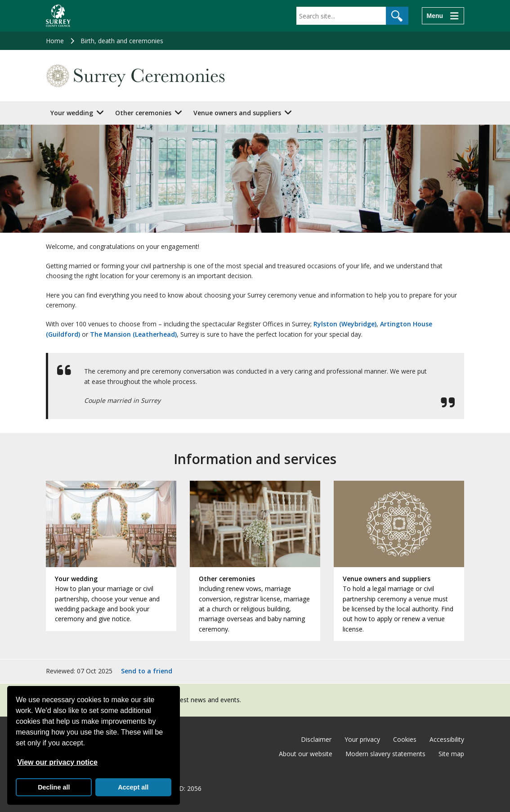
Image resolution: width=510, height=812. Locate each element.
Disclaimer (316, 739)
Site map (451, 754)
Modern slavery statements (385, 754)
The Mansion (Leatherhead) (133, 334)
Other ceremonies (143, 113)
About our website (306, 754)
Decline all (54, 787)
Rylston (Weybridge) (345, 324)
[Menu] (443, 16)
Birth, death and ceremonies (122, 41)
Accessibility (447, 739)
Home (55, 41)
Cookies (405, 739)
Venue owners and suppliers (237, 113)
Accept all (133, 787)
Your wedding (72, 113)
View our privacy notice (57, 762)
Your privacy (362, 739)
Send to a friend (147, 671)
